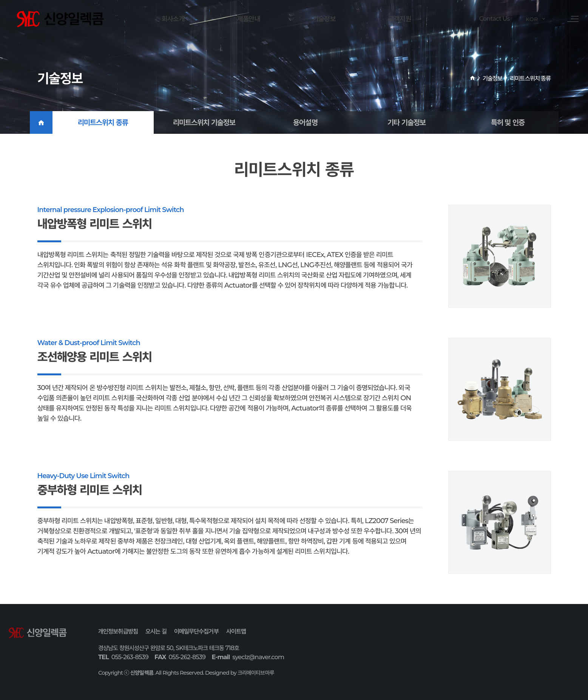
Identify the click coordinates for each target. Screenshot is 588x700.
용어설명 (305, 122)
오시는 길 (156, 631)
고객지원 (400, 19)
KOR (530, 19)
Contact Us (489, 19)
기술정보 (324, 19)
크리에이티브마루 (256, 673)
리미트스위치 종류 (103, 122)
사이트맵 (236, 631)
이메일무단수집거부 (196, 631)
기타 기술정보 (407, 122)
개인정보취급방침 (118, 631)
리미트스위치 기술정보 (204, 122)
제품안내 (248, 19)
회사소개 (173, 19)
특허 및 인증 (508, 122)
